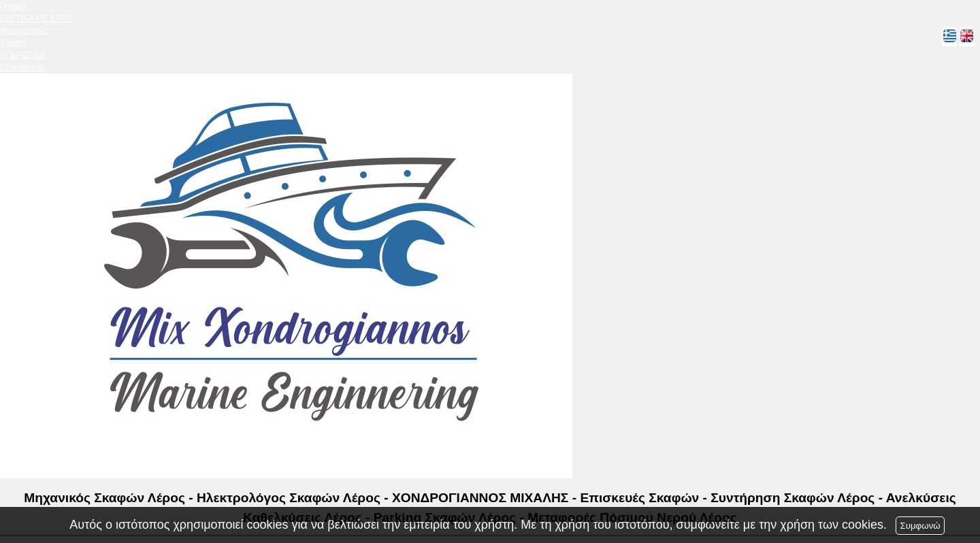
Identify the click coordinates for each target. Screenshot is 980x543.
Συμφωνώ (920, 526)
